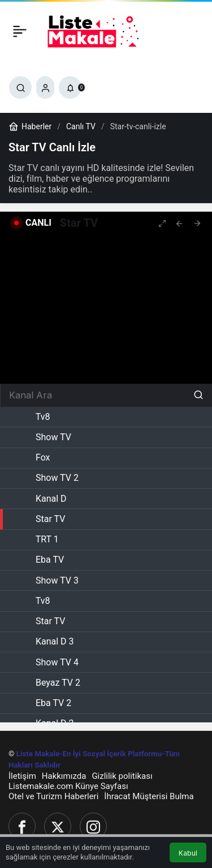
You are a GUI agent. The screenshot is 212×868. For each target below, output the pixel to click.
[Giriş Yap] (45, 87)
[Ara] (20, 87)
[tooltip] (179, 223)
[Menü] (20, 31)
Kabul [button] (188, 853)
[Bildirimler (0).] (70, 87)
